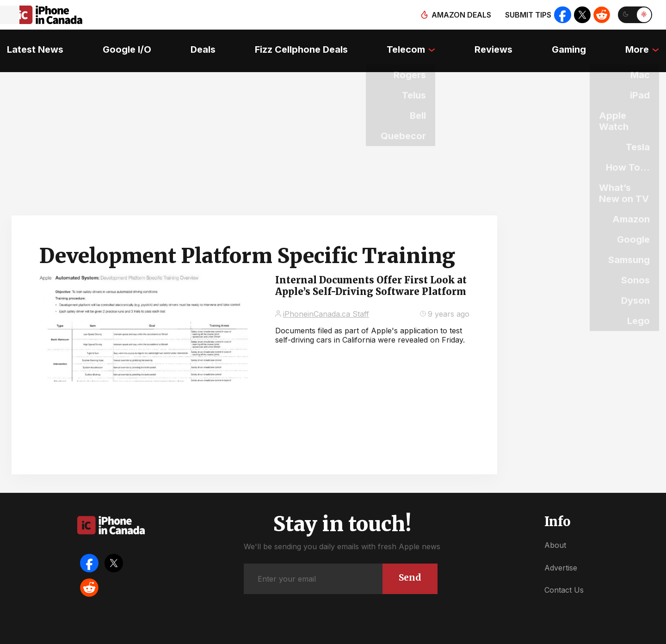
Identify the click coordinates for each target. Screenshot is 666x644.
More (644, 44)
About (555, 533)
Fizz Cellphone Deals (300, 44)
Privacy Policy (402, 635)
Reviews (497, 44)
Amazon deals (459, 15)
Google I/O (122, 44)
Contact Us (564, 577)
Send (409, 564)
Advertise (561, 555)
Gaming (574, 44)
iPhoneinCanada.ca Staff (326, 301)
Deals (200, 44)
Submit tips (525, 15)
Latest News (28, 44)
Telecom (407, 44)
